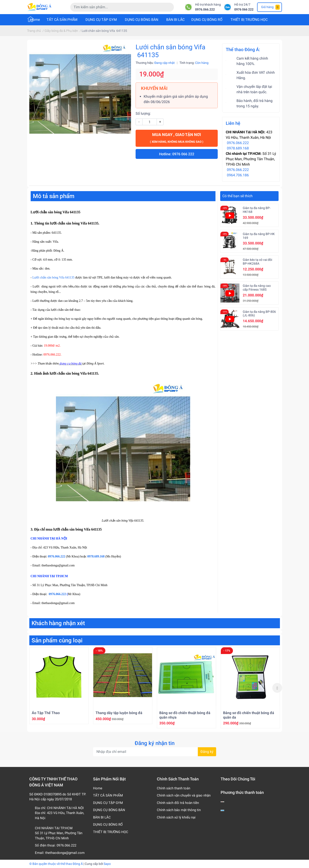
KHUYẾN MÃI (154, 88)
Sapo (107, 864)
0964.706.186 (238, 175)
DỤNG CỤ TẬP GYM (101, 20)
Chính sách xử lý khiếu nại (176, 817)
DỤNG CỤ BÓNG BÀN (142, 20)
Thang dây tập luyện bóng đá (119, 713)
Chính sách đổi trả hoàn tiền (178, 803)
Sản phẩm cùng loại (57, 640)
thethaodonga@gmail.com (65, 853)
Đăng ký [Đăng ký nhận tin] (207, 752)
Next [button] (277, 688)
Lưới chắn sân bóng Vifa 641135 (53, 277)
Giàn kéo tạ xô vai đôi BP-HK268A (257, 262)
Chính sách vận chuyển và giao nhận (184, 795)
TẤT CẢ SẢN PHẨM (62, 20)
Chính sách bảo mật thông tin (179, 810)
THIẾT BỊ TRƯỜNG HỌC (249, 20)
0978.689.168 (238, 148)
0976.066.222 (205, 10)
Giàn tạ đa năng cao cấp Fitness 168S (257, 288)
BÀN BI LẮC (175, 20)
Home (35, 20)
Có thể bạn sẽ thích (238, 196)
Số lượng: (143, 113)
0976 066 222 (244, 10)
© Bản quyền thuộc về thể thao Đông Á (56, 864)
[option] (59, 686)
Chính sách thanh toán (174, 788)
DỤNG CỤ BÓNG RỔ (207, 20)
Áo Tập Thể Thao (46, 713)
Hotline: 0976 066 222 (177, 154)
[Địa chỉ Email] (155, 752)
